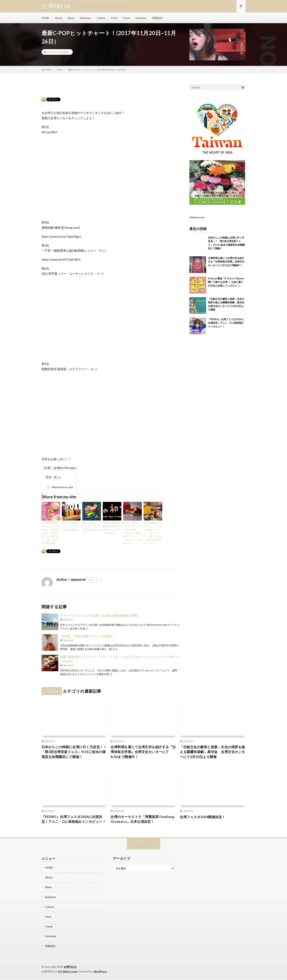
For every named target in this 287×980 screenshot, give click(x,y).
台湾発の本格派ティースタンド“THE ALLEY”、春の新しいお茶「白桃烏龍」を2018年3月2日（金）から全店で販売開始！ (51, 534)
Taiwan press (197, 211)
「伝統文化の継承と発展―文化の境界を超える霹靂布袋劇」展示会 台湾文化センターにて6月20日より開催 (212, 753)
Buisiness (86, 18)
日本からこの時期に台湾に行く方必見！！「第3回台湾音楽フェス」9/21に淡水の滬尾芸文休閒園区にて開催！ (74, 753)
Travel (127, 18)
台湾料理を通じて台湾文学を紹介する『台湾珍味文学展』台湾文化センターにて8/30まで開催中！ (226, 255)
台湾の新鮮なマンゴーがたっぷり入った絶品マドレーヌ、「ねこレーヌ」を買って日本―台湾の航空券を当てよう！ (152, 534)
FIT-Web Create (68, 972)
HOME (45, 18)
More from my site (60, 489)
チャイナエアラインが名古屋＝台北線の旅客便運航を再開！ (100, 617)
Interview (142, 18)
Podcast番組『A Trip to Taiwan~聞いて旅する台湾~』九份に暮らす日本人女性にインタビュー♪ (226, 276)
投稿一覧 (93, 581)
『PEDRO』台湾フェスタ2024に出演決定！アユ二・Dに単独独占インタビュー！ (226, 316)
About (59, 18)
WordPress (101, 972)
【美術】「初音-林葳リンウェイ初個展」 (87, 637)
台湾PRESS (70, 967)
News (72, 18)
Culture (102, 18)
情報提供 (159, 18)
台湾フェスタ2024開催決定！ (203, 818)
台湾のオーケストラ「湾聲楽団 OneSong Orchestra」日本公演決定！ (142, 821)
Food (115, 18)
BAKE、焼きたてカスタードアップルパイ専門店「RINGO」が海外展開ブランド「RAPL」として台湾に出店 (132, 534)
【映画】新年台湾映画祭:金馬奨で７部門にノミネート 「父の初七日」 (112, 529)
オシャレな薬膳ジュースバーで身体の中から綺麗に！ (71, 527)
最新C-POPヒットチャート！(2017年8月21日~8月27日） (91, 529)
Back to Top (143, 846)
